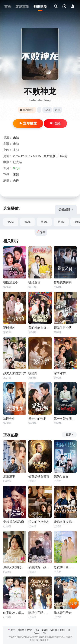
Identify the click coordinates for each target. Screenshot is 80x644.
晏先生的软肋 (37, 419)
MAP (29, 630)
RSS (37, 630)
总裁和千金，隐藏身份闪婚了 (65, 567)
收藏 (55, 123)
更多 (70, 435)
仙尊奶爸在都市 (39, 476)
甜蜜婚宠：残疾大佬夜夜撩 (40, 567)
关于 (13, 630)
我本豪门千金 (63, 613)
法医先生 (9, 419)
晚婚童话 (34, 282)
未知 (47, 110)
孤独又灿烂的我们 (15, 567)
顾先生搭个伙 (63, 328)
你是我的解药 (63, 282)
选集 (41, 232)
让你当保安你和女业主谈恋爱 (65, 522)
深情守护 (60, 373)
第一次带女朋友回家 (65, 419)
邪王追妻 (9, 476)
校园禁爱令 (11, 282)
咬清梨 (33, 373)
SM (44, 633)
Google (54, 630)
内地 (58, 110)
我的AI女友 (61, 476)
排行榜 (21, 630)
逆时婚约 (9, 328)
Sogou (37, 633)
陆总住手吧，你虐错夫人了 (40, 613)
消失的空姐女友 (39, 522)
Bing (63, 630)
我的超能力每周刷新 (40, 328)
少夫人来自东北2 (15, 373)
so (69, 630)
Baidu (45, 630)
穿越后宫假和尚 (14, 522)
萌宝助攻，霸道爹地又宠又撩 (15, 613)
